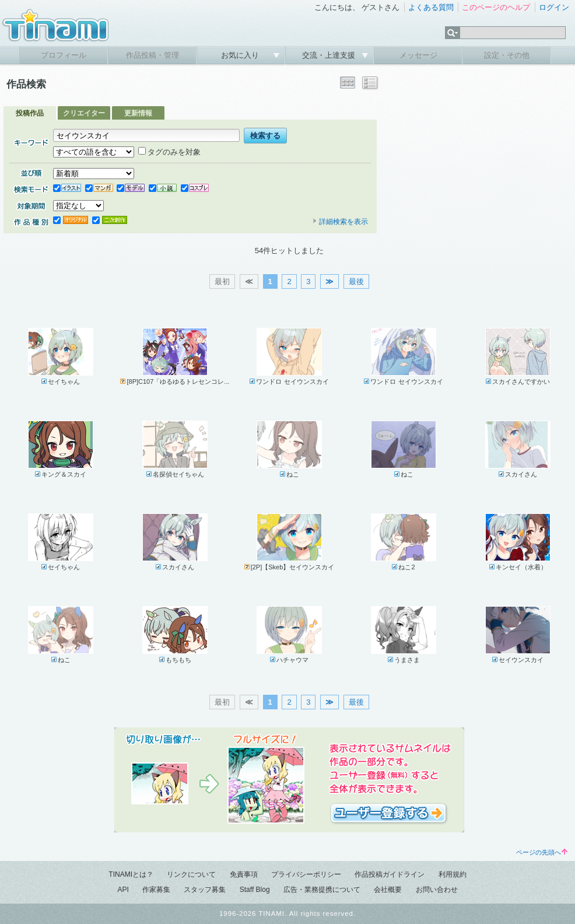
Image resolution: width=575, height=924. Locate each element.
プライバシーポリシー (306, 874)
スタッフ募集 (205, 890)
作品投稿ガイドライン (390, 874)
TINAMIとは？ (131, 874)
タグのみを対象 (169, 152)
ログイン (554, 7)
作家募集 (156, 890)
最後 (356, 281)
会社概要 (388, 890)
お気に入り (241, 55)
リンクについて (191, 874)
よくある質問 (431, 7)
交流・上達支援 (330, 55)
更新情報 (138, 113)
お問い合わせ (437, 890)
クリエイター (84, 113)
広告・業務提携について (322, 890)
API (123, 890)
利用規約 (453, 874)
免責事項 (244, 874)
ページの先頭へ (542, 852)
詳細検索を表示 (340, 222)
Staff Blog (255, 890)
